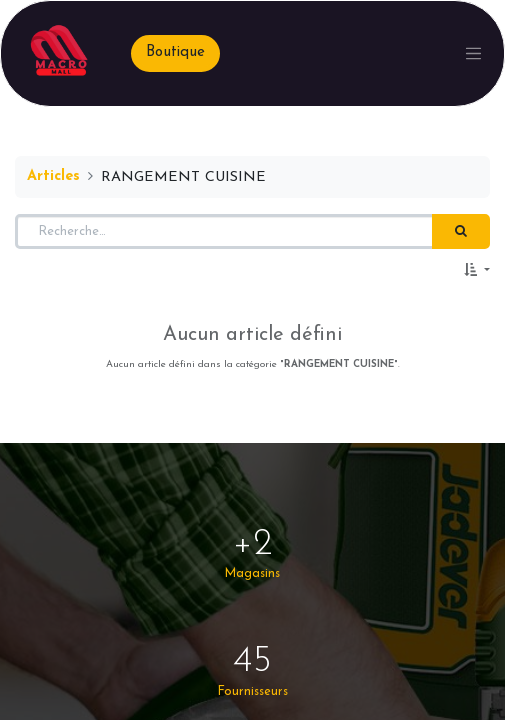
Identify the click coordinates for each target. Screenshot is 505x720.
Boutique (175, 52)
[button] (477, 271)
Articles (53, 176)
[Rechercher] (461, 232)
